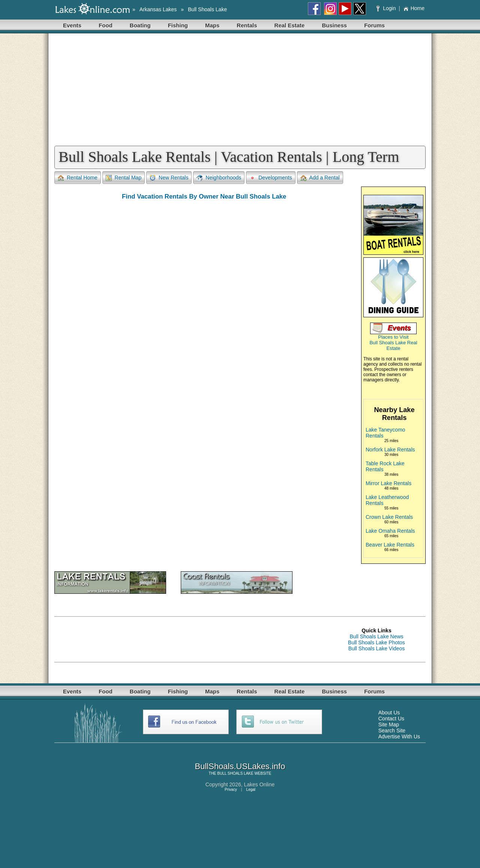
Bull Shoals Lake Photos (376, 642)
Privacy (231, 790)
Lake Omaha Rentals (390, 531)
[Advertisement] (240, 90)
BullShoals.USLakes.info (240, 766)
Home (414, 8)
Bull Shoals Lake (207, 9)
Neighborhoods (219, 178)
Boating (140, 25)
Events (72, 25)
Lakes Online (259, 784)
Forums (374, 25)
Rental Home (78, 178)
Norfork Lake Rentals (390, 450)
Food (106, 25)
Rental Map (124, 178)
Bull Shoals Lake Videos (377, 648)
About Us (389, 713)
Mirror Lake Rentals (388, 483)
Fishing (178, 25)
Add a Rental (320, 178)
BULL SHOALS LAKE (235, 773)
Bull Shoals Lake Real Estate (393, 345)
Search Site (392, 731)
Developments (271, 178)
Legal (251, 790)
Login (387, 8)
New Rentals (169, 178)
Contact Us (391, 719)
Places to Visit (393, 337)
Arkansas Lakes (158, 9)
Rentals (247, 25)
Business (334, 25)
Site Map (389, 725)
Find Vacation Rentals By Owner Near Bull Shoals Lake (204, 196)
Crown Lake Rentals (389, 517)
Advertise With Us (399, 737)
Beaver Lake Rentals (390, 545)
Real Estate (290, 25)
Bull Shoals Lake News (376, 636)
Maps (212, 25)
